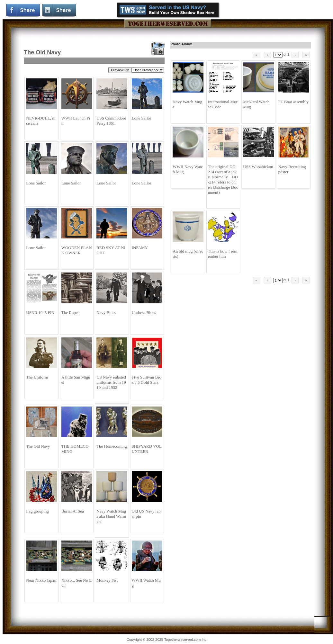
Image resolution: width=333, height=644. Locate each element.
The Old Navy (42, 52)
